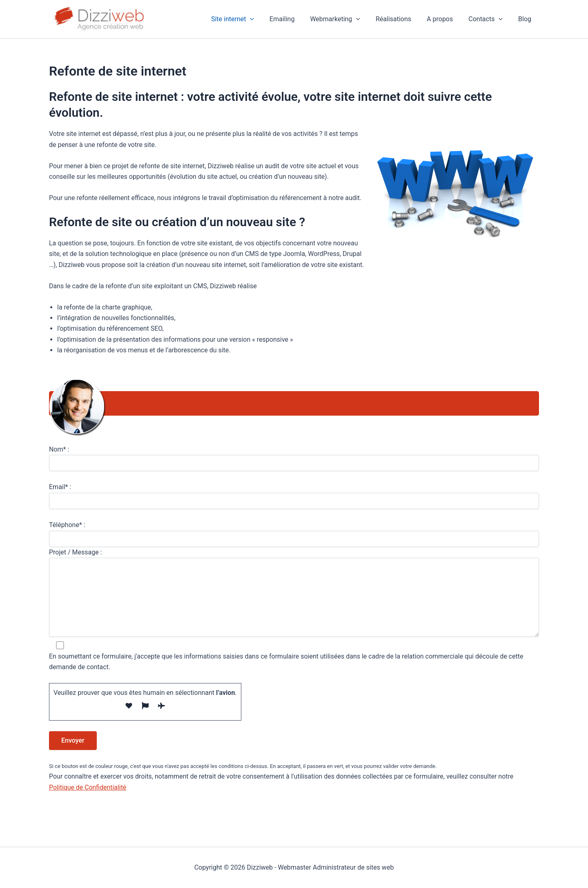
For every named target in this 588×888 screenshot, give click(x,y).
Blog (526, 19)
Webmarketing (346, 19)
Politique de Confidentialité (88, 787)
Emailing (295, 19)
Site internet (248, 19)
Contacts (489, 19)
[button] (266, 19)
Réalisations (402, 19)
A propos (446, 19)
